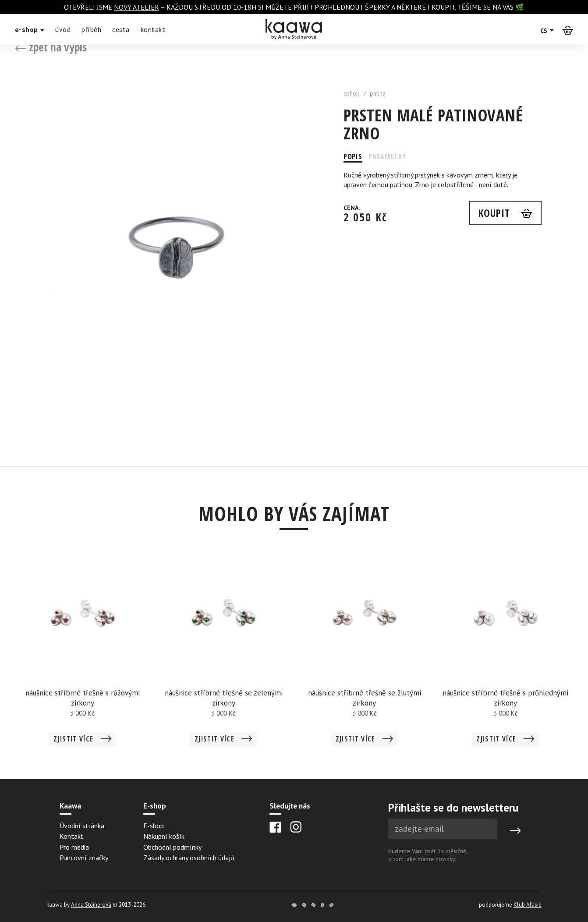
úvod (63, 29)
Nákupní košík (164, 836)
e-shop (30, 29)
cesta (121, 29)
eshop (352, 93)
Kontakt (72, 836)
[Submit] (515, 831)
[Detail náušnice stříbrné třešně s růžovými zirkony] (83, 655)
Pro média (74, 847)
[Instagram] (296, 827)
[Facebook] (275, 827)
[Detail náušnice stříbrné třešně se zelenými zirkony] (223, 655)
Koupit (492, 214)
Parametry (394, 156)
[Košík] (568, 30)
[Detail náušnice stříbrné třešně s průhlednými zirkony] (506, 655)
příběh (91, 29)
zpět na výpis (51, 47)
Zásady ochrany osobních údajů (189, 858)
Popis (354, 156)
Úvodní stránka (82, 826)
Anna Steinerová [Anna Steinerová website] (91, 905)
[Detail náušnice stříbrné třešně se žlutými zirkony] (365, 655)
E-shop (154, 826)
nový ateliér (136, 7)
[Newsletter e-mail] (443, 829)
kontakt (153, 29)
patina (378, 93)
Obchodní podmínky (172, 847)
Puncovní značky (84, 858)
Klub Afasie (528, 905)
